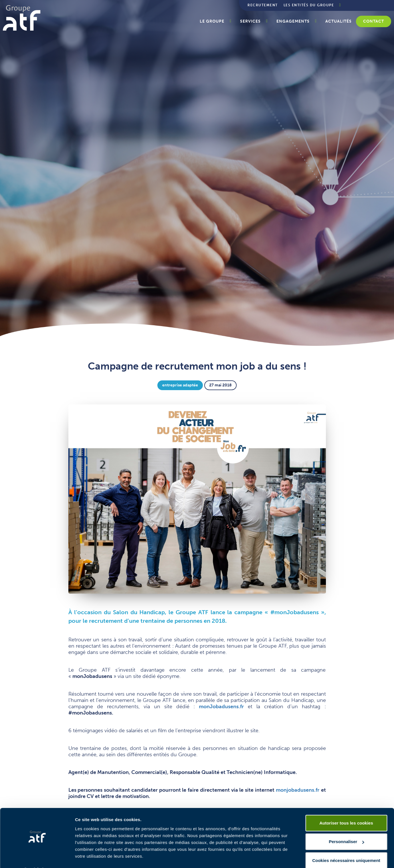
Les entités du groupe (309, 5)
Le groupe (212, 21)
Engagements (293, 21)
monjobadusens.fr (298, 790)
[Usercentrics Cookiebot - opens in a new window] (37, 857)
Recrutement (263, 5)
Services (250, 21)
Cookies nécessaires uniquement (346, 845)
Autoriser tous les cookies (346, 808)
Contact (374, 21)
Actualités (338, 21)
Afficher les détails (94, 857)
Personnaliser (346, 826)
